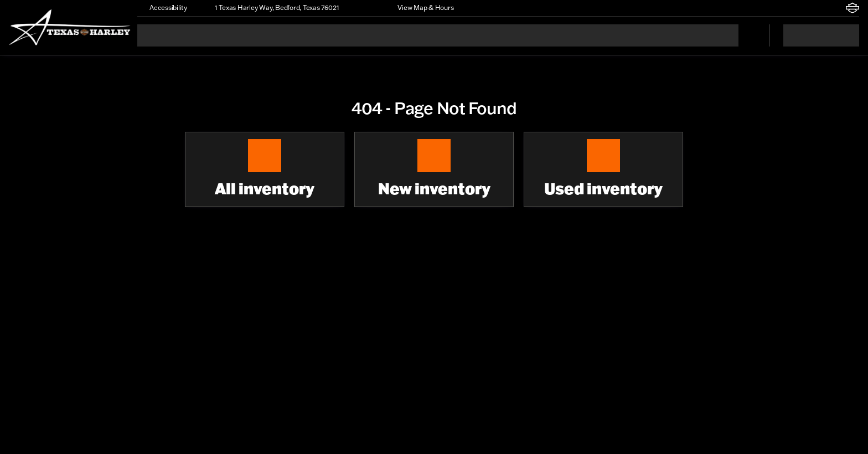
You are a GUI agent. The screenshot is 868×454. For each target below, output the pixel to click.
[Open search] (747, 35)
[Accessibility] (163, 8)
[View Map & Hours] (420, 8)
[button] (363, 8)
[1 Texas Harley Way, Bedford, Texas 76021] (272, 8)
